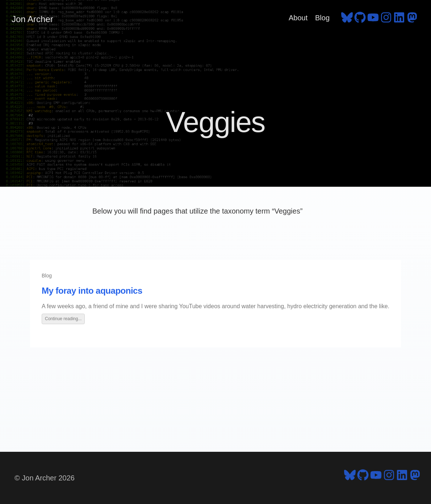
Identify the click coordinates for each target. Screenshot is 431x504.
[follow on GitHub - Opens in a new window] (360, 19)
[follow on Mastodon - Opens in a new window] (412, 19)
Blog (322, 18)
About (298, 18)
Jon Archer (32, 19)
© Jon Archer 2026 (45, 478)
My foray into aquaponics (92, 291)
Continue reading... (63, 319)
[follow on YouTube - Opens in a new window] (373, 19)
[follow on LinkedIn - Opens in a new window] (399, 19)
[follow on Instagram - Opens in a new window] (386, 19)
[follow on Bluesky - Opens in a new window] (347, 19)
